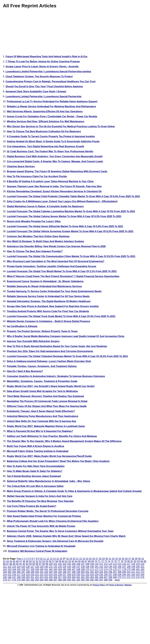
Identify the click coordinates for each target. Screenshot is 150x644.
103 (64, 564)
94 (30, 564)
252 (37, 577)
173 (101, 569)
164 (60, 569)
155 (19, 569)
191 (42, 572)
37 (130, 559)
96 (37, 564)
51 (34, 561)
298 (106, 580)
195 (60, 572)
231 (83, 575)
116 (124, 564)
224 (51, 575)
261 (78, 577)
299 (110, 580)
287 (55, 580)
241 (129, 575)
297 (101, 580)
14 (54, 559)
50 (30, 561)
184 (9, 572)
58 (57, 561)
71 (99, 561)
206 (110, 572)
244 (142, 575)
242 (133, 575)
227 (64, 575)
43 (7, 561)
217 (19, 575)
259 (69, 577)
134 (64, 567)
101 (55, 564)
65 (80, 561)
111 (101, 564)
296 (97, 580)
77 (119, 561)
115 (119, 564)
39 (136, 559)
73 (106, 561)
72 (102, 561)
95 (34, 564)
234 (97, 575)
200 (83, 572)
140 (92, 567)
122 (9, 567)
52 (37, 561)
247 (14, 577)
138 (83, 567)
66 (83, 561)
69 (93, 561)
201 (87, 572)
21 (77, 559)
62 (70, 561)
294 (87, 580)
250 (28, 577)
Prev (19, 559)
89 (14, 564)
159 (37, 569)
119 (138, 564)
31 (110, 559)
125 (23, 567)
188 (28, 572)
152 (5, 569)
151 (142, 567)
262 (83, 577)
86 (4, 564)
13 (51, 559)
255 (51, 577)
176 (115, 569)
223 (46, 575)
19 (71, 559)
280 (23, 580)
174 (106, 569)
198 (74, 572)
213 (142, 572)
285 (46, 580)
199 (78, 572)
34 (120, 559)
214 (5, 575)
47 (21, 561)
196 (64, 572)
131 (51, 567)
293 (83, 580)
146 (119, 567)
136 (74, 567)
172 (97, 569)
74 (109, 561)
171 (92, 569)
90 (17, 564)
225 (55, 575)
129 (42, 567)
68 (89, 561)
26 (94, 559)
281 (28, 580)
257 (60, 577)
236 (106, 575)
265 (97, 577)
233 (92, 575)
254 (46, 577)
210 (129, 572)
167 (74, 569)
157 (28, 569)
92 (24, 564)
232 (87, 575)
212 (138, 572)
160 (42, 569)
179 (129, 569)
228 (69, 575)
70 (96, 561)
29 (104, 559)
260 (74, 577)
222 (42, 575)
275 (142, 577)
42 (4, 561)
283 (37, 580)
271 (124, 577)
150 (138, 567)
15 (58, 559)
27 (97, 559)
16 (61, 559)
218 (23, 575)
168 (78, 569)
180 (133, 569)
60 (63, 561)
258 (64, 577)
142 (101, 567)
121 (5, 567)
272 (129, 577)
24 (87, 559)
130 (46, 567)
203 (97, 572)
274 (138, 577)
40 (139, 559)
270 (119, 577)
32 (113, 559)
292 (78, 580)
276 (5, 580)
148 (129, 567)
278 (14, 580)
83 (138, 561)
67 (86, 561)
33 (117, 559)
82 (135, 561)
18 (67, 559)
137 (78, 567)
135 (69, 567)
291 (74, 580)
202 (92, 572)
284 (42, 580)
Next (117, 580)
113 (110, 564)
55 (47, 561)
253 (42, 577)
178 (124, 569)
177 (119, 569)
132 (55, 567)
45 (14, 561)
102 (60, 564)
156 (23, 569)
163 (55, 569)
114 (115, 564)
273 (133, 577)
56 (50, 561)
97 (40, 564)
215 (9, 575)
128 (37, 567)
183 (5, 572)
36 (126, 559)
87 (7, 564)
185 (14, 572)
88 (11, 564)
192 (46, 572)
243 (138, 575)
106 (78, 564)
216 (14, 575)
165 (64, 569)
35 (123, 559)
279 (19, 580)
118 (133, 564)
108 (87, 564)
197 (69, 572)
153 (9, 569)
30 (107, 559)
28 (100, 559)
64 (76, 561)
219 (28, 575)
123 (14, 567)
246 (9, 577)
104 (69, 564)
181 (138, 569)
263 (87, 577)
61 (66, 561)
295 (92, 580)
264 (92, 577)
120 (142, 564)
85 (145, 561)
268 (110, 577)
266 (101, 577)
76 (116, 561)
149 (133, 567)
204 (101, 572)
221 (37, 575)
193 (51, 572)
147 (124, 567)
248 (19, 577)
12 (48, 559)
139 (87, 567)
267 (106, 577)
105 (74, 564)
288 (60, 580)
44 (11, 561)
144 (110, 567)
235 (101, 575)
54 (44, 561)
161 (46, 569)
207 (115, 572)
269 (115, 577)
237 (110, 575)
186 (19, 572)
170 (87, 569)
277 (9, 580)
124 (19, 567)
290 (69, 580)
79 (125, 561)
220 (32, 575)
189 (32, 572)
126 (28, 567)
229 (74, 575)
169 (83, 569)
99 (47, 564)
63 (73, 561)
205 (106, 572)
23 (84, 559)
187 (23, 572)
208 (119, 572)
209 (124, 572)
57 (53, 561)
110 (97, 564)
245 (5, 577)
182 (142, 569)
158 (32, 569)
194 (55, 572)
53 (40, 561)
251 (32, 577)
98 (44, 564)
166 (69, 569)
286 (51, 580)
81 (132, 561)
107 (83, 564)
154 (14, 569)
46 (17, 561)
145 (115, 567)
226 (60, 575)
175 (110, 569)
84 (142, 561)
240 (124, 575)
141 (97, 567)
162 (51, 569)
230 (78, 575)
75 (112, 561)
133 (60, 567)
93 (27, 564)
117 (129, 564)
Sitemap (128, 585)
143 (106, 567)
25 (90, 559)
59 (60, 561)
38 (133, 559)
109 (92, 564)
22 (81, 559)
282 (32, 580)
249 (23, 577)
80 (129, 561)
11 (45, 559)
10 (41, 559)
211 (133, 572)
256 (55, 577)
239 (119, 575)
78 (122, 561)
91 (21, 564)
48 (24, 561)
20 (74, 559)
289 (64, 580)
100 (51, 564)
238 (115, 575)
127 (32, 567)
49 (27, 561)
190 (37, 572)
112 (106, 564)
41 (143, 559)
